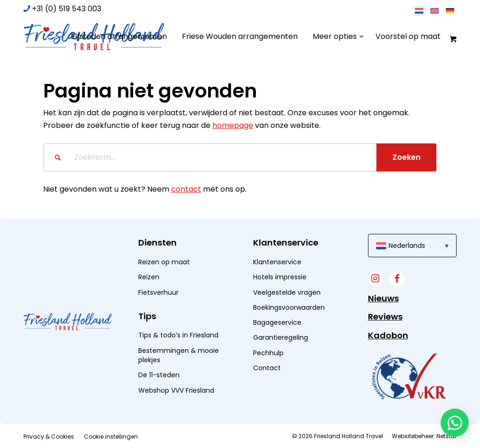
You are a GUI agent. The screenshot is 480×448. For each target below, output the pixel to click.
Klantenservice (277, 262)
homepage (233, 125)
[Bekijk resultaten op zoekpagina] (406, 157)
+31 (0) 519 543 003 (67, 9)
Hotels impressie (280, 277)
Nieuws (383, 298)
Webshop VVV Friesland (176, 390)
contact (186, 189)
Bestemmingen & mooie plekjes (179, 355)
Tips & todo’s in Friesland (178, 335)
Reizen (149, 277)
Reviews (385, 317)
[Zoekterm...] (240, 157)
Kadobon (388, 335)
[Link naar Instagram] (375, 279)
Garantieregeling (281, 337)
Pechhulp (268, 353)
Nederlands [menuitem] (407, 246)
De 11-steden (159, 375)
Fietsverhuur (158, 292)
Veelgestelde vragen (287, 292)
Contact (267, 368)
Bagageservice (277, 322)
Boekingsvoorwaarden (289, 307)
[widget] (409, 376)
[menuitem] (119, 37)
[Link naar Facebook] (397, 279)
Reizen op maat (164, 262)
